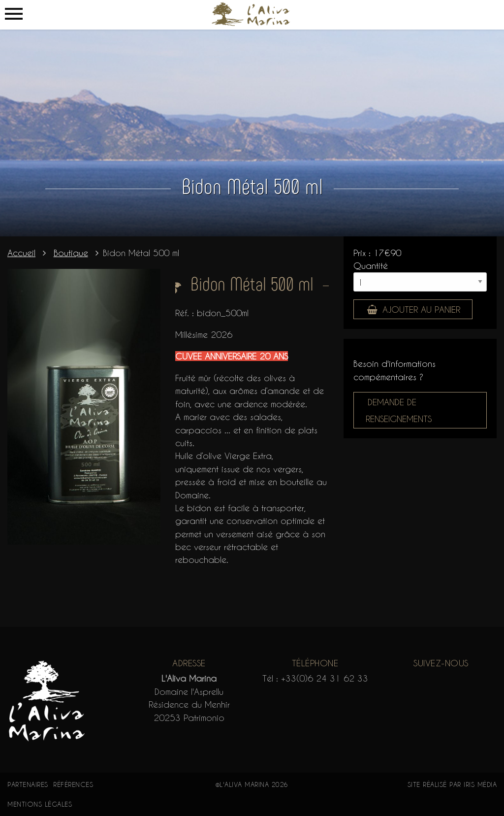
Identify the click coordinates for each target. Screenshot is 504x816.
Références (73, 784)
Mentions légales (40, 804)
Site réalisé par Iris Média (452, 784)
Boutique (71, 253)
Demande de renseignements (399, 410)
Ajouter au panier (413, 309)
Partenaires (28, 784)
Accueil (21, 253)
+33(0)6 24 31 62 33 (325, 678)
